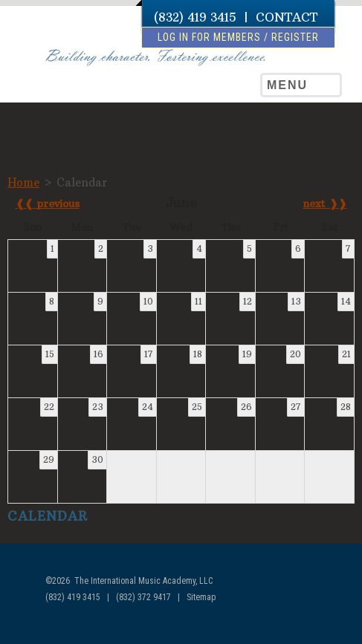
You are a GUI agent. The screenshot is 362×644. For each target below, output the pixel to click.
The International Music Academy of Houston (81, 86)
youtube (329, 624)
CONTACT (287, 17)
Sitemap (201, 597)
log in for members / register (238, 37)
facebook (301, 624)
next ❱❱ (325, 204)
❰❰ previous (48, 204)
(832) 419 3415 (195, 17)
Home (23, 182)
